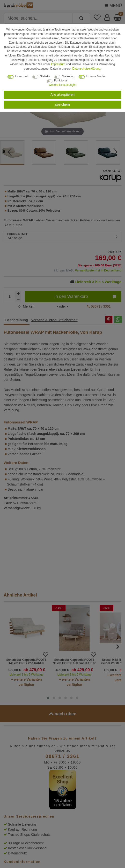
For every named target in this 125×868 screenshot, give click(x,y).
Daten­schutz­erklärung (86, 69)
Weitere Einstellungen (62, 85)
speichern (62, 104)
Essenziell (22, 76)
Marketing (68, 76)
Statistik (45, 76)
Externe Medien (96, 76)
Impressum (58, 64)
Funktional (61, 80)
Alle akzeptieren (63, 95)
